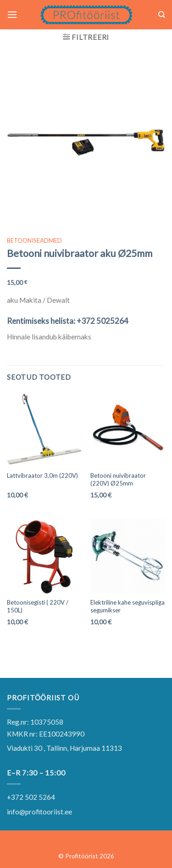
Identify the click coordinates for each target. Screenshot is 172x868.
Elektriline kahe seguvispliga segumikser (128, 606)
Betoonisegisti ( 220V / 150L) (38, 606)
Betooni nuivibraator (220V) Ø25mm (118, 479)
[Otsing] (162, 15)
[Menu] (12, 15)
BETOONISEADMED (34, 240)
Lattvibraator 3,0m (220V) (42, 475)
